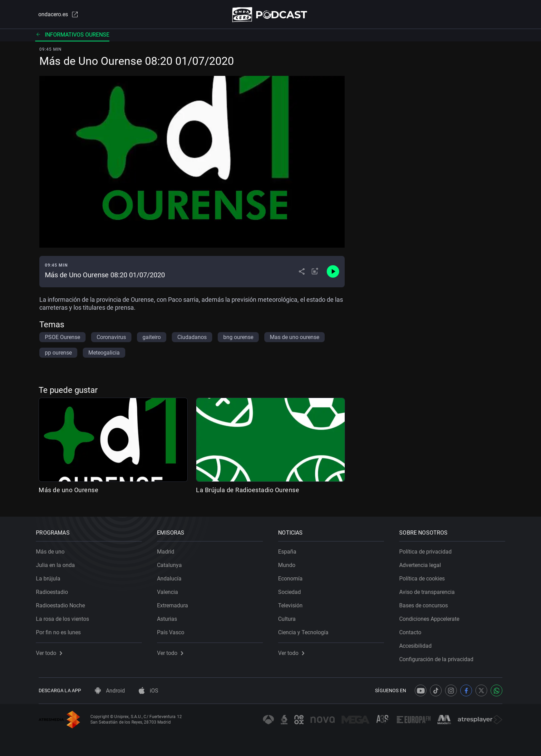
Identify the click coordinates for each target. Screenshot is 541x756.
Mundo (289, 563)
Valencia (170, 590)
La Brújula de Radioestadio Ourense (248, 491)
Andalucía (172, 576)
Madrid (168, 549)
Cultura (290, 616)
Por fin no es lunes (61, 630)
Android (110, 691)
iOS (149, 691)
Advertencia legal (423, 563)
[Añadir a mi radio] (315, 273)
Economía (293, 576)
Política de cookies (425, 576)
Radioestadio (55, 590)
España (290, 549)
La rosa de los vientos (65, 616)
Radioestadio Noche (63, 603)
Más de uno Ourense (68, 491)
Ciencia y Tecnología (306, 630)
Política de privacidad (428, 549)
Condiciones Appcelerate (432, 616)
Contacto (413, 630)
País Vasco (173, 630)
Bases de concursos (426, 603)
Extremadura (175, 603)
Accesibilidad (418, 643)
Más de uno (53, 549)
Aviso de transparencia (430, 590)
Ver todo (52, 651)
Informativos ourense (72, 36)
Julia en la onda (58, 563)
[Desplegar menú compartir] (302, 273)
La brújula (51, 576)
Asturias (170, 616)
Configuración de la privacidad (439, 657)
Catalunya (172, 563)
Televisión (293, 603)
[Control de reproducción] (333, 273)
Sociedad (292, 590)
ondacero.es (55, 15)
